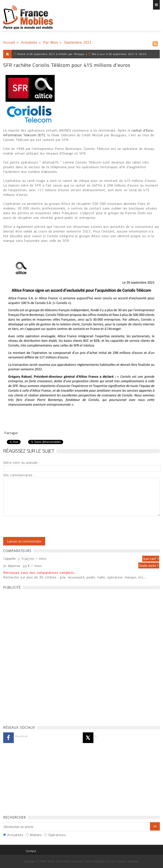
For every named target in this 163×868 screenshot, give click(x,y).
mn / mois (38, 558)
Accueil (9, 42)
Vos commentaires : (19, 475)
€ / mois (35, 566)
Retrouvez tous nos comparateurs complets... (40, 572)
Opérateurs (57, 835)
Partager (11, 433)
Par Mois (51, 42)
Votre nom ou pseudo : (21, 462)
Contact (31, 851)
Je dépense (12, 566)
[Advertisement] (35, 656)
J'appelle (10, 558)
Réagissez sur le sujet (29, 451)
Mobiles (36, 835)
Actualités (29, 42)
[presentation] (39, 527)
